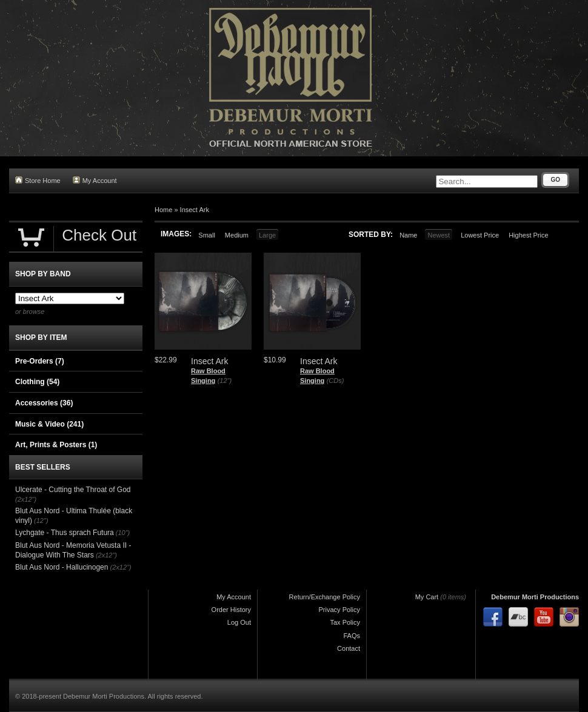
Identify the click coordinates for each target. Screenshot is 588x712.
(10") (123, 533)
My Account (95, 180)
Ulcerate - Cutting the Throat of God (73, 490)
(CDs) (336, 381)
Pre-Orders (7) (40, 361)
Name (408, 235)
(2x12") (26, 499)
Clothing (37, 382)
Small (207, 235)
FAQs (352, 636)
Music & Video (49, 424)
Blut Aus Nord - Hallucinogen (62, 567)
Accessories (44, 403)
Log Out (239, 622)
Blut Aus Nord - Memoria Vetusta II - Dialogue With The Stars (73, 550)
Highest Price (528, 235)
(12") (225, 381)
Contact (349, 648)
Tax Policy (345, 622)
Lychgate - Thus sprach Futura (65, 533)
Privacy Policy (339, 610)
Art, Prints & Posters (56, 445)
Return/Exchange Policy (325, 597)
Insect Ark (195, 210)
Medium (237, 235)
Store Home (38, 180)
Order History (231, 610)
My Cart (427, 597)
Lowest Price (480, 235)
